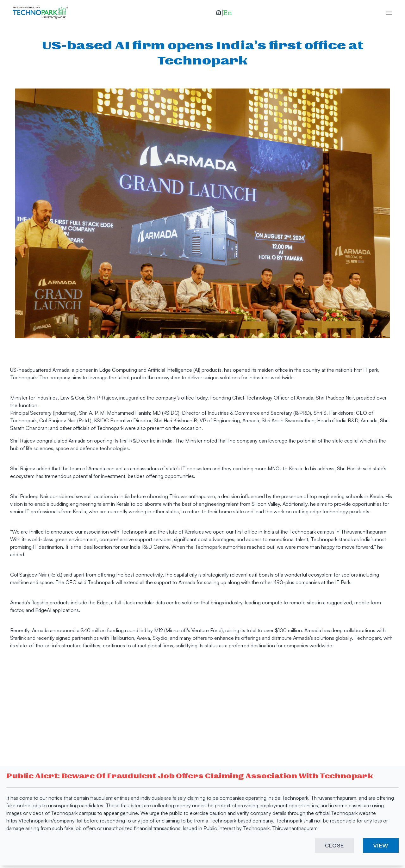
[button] (224, 13)
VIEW (381, 845)
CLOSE (335, 845)
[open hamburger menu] (386, 13)
